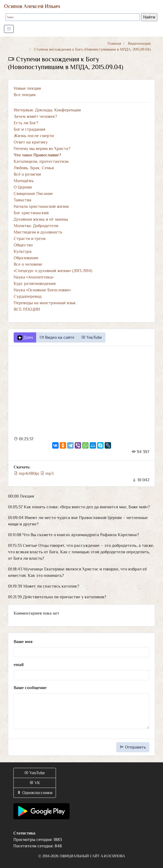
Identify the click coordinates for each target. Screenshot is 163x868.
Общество (23, 245)
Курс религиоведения (35, 284)
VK (35, 783)
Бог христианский (31, 213)
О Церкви (23, 187)
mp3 (47, 474)
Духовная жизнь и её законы (41, 219)
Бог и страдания (29, 129)
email (19, 665)
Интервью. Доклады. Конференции (47, 110)
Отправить (133, 747)
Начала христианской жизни (41, 206)
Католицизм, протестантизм (41, 161)
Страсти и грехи (30, 239)
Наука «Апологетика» (34, 277)
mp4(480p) (27, 474)
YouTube (92, 337)
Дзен (25, 338)
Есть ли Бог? (26, 123)
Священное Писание (33, 194)
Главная (114, 43)
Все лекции (25, 95)
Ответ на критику (31, 142)
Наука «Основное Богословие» (42, 290)
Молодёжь (24, 181)
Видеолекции (139, 43)
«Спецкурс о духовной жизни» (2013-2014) (53, 271)
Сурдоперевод (28, 296)
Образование (26, 258)
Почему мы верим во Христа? (42, 149)
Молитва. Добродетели (36, 226)
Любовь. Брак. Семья (34, 168)
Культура (23, 251)
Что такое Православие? (37, 155)
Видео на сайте (57, 337)
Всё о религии (27, 174)
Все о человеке (28, 264)
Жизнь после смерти (34, 136)
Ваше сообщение (30, 688)
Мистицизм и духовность (38, 232)
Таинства (22, 200)
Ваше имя (23, 642)
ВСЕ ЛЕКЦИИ (27, 309)
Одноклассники (35, 793)
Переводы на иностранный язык (45, 303)
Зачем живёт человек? (35, 117)
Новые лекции (27, 88)
